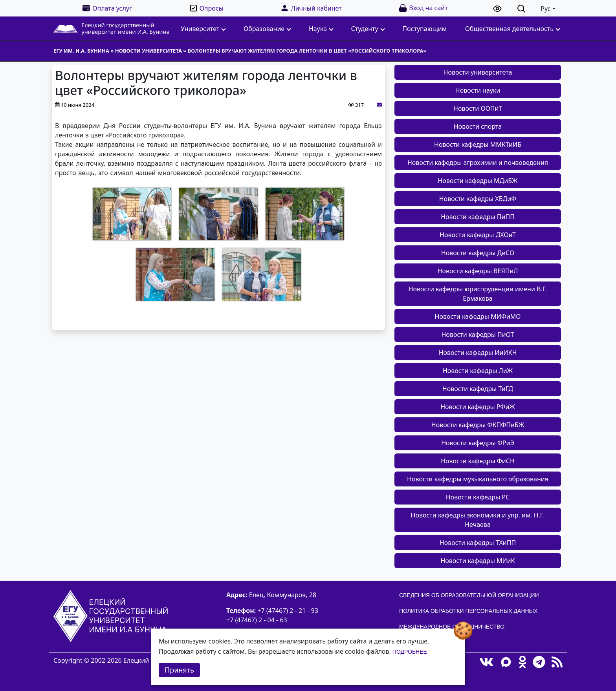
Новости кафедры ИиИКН (478, 353)
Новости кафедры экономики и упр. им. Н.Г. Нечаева (478, 520)
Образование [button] (267, 29)
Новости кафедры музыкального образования (478, 479)
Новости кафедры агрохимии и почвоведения (478, 163)
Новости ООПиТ (478, 108)
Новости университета (478, 72)
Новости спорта (478, 126)
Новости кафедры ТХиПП (478, 543)
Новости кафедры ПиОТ (478, 335)
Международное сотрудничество (452, 627)
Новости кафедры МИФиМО (478, 316)
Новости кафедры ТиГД (478, 389)
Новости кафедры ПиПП (478, 217)
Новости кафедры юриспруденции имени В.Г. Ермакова (478, 294)
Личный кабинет (311, 8)
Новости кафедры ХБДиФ (478, 199)
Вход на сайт (423, 8)
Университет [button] (203, 29)
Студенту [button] (368, 29)
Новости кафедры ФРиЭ (478, 443)
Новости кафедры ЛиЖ (478, 371)
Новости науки (478, 90)
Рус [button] (545, 9)
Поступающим (424, 29)
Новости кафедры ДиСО (478, 253)
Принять (179, 670)
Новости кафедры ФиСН (478, 461)
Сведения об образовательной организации (469, 595)
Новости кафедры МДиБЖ (478, 181)
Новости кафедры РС (478, 497)
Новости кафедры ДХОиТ (478, 235)
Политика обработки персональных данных (468, 611)
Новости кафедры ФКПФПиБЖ (478, 425)
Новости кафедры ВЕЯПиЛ (478, 271)
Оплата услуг (107, 8)
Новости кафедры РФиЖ (478, 407)
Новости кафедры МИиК (478, 561)
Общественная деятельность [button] (513, 29)
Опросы (206, 8)
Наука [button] (321, 29)
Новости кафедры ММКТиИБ (478, 144)
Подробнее (410, 652)
